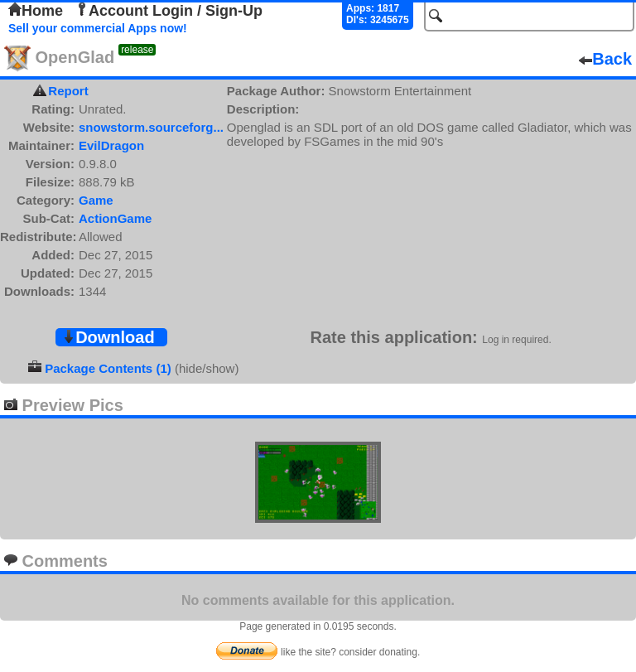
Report (68, 91)
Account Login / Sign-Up (169, 11)
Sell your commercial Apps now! (98, 28)
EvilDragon (111, 145)
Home (36, 11)
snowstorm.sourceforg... (151, 127)
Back (605, 59)
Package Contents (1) (108, 368)
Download (108, 337)
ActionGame (115, 218)
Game (96, 200)
